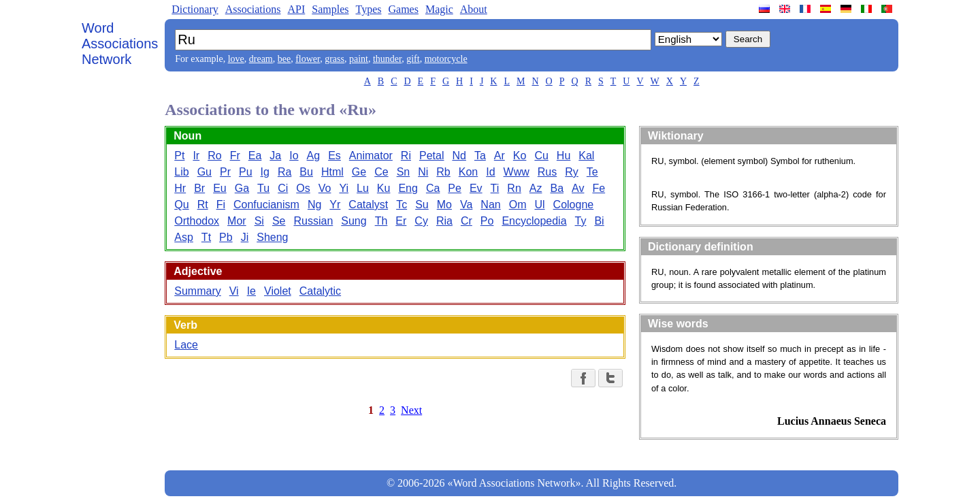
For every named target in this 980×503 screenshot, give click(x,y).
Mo (444, 205)
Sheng (272, 237)
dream (261, 59)
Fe (599, 188)
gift (413, 59)
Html (332, 172)
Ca (433, 188)
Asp (184, 237)
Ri (406, 156)
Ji (245, 237)
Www (517, 172)
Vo (325, 188)
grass (334, 59)
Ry (572, 172)
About (474, 9)
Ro (214, 156)
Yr (335, 205)
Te (592, 172)
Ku (384, 188)
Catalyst (368, 205)
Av (578, 188)
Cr (467, 221)
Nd (459, 156)
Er (401, 221)
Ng (314, 205)
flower (308, 59)
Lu (363, 188)
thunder (387, 59)
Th (381, 221)
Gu (205, 172)
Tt (206, 237)
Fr (235, 156)
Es (334, 156)
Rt (203, 205)
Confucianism (266, 205)
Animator (371, 156)
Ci (283, 188)
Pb (226, 237)
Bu (306, 172)
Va (466, 205)
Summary (197, 291)
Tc (402, 205)
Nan (490, 205)
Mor (237, 221)
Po (487, 221)
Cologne (574, 205)
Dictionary (195, 9)
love (236, 59)
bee (284, 59)
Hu (563, 156)
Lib (181, 172)
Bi (599, 221)
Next (411, 410)
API (296, 9)
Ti (495, 188)
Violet (278, 291)
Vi (234, 291)
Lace (186, 345)
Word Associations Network (120, 44)
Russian (313, 221)
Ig (265, 172)
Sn (404, 172)
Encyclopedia (534, 221)
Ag (314, 156)
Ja (275, 156)
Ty (581, 221)
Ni (423, 172)
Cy (421, 221)
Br (199, 188)
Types (368, 9)
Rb (443, 172)
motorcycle (446, 59)
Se (279, 221)
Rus (547, 172)
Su (422, 205)
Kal (586, 156)
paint (359, 59)
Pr (225, 172)
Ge (359, 172)
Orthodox (197, 221)
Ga (242, 188)
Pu (246, 172)
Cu (541, 156)
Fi (221, 205)
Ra (284, 172)
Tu (263, 188)
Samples (330, 9)
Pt (179, 156)
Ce (381, 172)
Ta (480, 156)
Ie (251, 291)
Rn (514, 188)
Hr (180, 188)
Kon (468, 172)
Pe (455, 188)
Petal (431, 156)
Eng (408, 188)
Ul (539, 205)
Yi (344, 188)
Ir (196, 156)
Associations (253, 9)
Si (259, 221)
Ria (444, 221)
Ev (476, 188)
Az (536, 188)
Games (403, 9)
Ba (557, 188)
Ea (255, 156)
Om (518, 205)
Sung (354, 221)
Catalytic (320, 291)
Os (303, 188)
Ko (520, 156)
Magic (439, 9)
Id (490, 172)
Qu (181, 205)
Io (294, 156)
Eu (220, 188)
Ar (500, 156)
